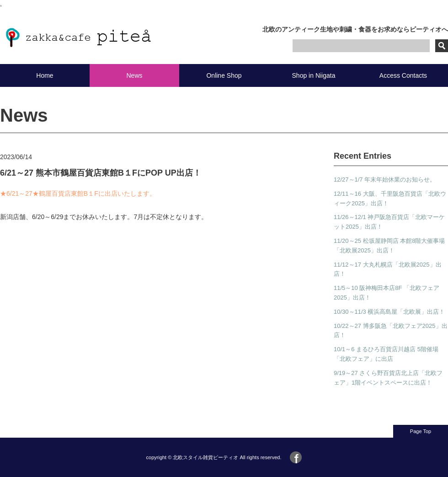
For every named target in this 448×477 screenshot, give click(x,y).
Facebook (296, 457)
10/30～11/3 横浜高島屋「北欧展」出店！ (389, 312)
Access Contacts (403, 75)
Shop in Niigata (314, 75)
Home (45, 75)
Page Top (421, 431)
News (134, 75)
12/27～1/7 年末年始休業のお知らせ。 (385, 180)
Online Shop (224, 75)
